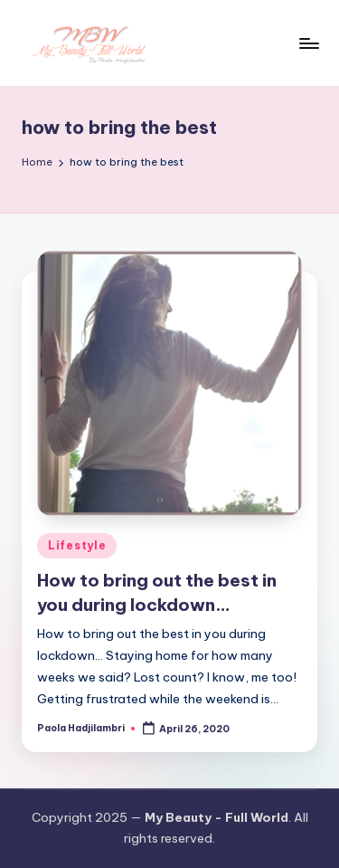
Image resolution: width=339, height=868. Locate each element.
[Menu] (308, 43)
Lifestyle (77, 545)
